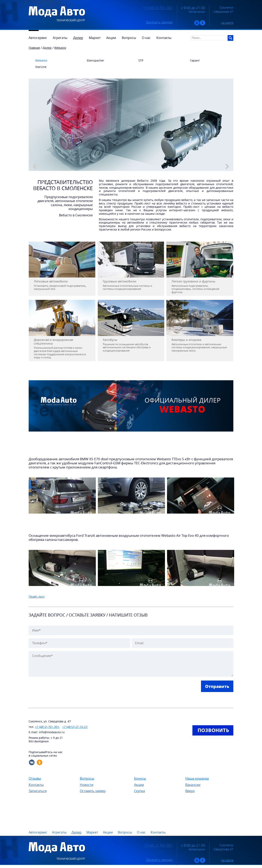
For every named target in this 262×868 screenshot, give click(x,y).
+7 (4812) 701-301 (158, 8)
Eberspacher (92, 61)
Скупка (139, 791)
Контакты (36, 785)
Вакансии (193, 785)
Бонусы (140, 778)
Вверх (190, 791)
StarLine (38, 67)
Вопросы (87, 778)
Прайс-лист (37, 597)
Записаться (38, 791)
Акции (139, 785)
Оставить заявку (93, 791)
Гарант (192, 61)
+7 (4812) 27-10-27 (75, 727)
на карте (227, 23)
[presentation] (60, 689)
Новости (87, 785)
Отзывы (35, 778)
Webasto (38, 61)
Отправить (217, 686)
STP (138, 61)
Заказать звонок (159, 22)
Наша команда (197, 778)
